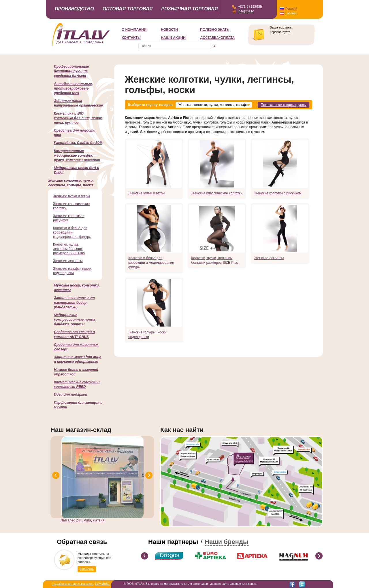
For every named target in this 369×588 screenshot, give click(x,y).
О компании (134, 30)
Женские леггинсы (269, 258)
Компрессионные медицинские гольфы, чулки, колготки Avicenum (77, 155)
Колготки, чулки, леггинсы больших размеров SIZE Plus (214, 260)
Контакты (131, 38)
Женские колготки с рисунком (278, 193)
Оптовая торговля (128, 9)
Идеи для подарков (70, 394)
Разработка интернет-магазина (73, 584)
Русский (291, 9)
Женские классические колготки (217, 193)
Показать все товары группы (284, 105)
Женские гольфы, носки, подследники (148, 335)
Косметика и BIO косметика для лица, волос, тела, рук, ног (78, 118)
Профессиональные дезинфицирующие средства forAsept (71, 71)
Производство (74, 9)
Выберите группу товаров (150, 105)
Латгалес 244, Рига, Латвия (82, 520)
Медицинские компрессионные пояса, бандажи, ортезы (75, 320)
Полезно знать (214, 30)
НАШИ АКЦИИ (173, 38)
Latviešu (291, 13)
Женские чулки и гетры (147, 193)
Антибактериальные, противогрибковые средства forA (73, 88)
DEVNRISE (102, 584)
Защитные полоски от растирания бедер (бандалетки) (74, 302)
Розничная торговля (189, 9)
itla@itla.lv (246, 11)
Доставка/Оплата (217, 38)
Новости (169, 30)
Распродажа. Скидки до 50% (78, 143)
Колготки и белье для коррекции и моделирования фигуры (151, 263)
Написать (87, 569)
